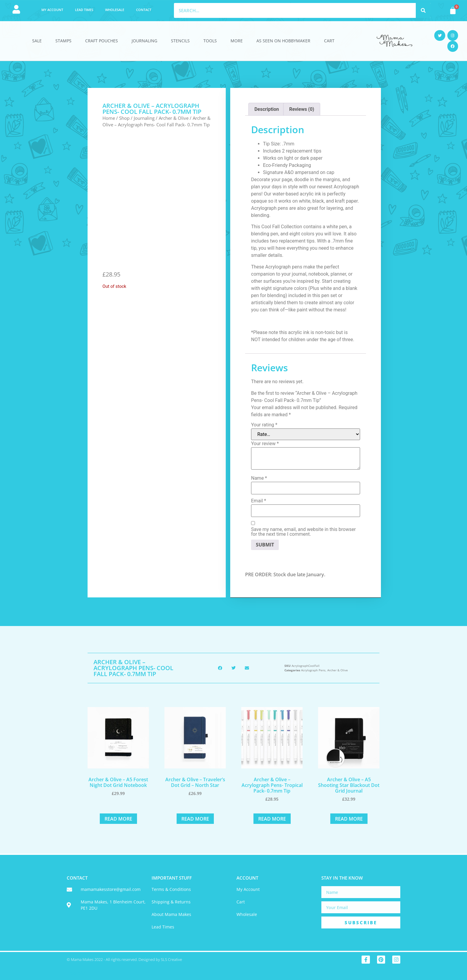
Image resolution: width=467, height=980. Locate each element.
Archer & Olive (174, 118)
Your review (265, 444)
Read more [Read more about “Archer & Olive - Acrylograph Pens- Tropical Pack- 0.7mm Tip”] (272, 819)
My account (52, 10)
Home (109, 118)
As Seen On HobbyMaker (283, 41)
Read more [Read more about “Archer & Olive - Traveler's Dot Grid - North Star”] (195, 819)
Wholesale (115, 10)
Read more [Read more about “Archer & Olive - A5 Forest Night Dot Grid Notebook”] (118, 819)
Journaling (144, 41)
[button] (220, 668)
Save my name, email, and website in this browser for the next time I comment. (303, 532)
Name (259, 478)
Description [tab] (267, 109)
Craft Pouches (102, 41)
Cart (329, 41)
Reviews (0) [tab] (302, 109)
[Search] (423, 10)
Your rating (264, 425)
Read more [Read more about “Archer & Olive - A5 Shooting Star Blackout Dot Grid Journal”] (349, 819)
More (237, 41)
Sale (37, 41)
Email (259, 501)
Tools (210, 41)
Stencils (180, 41)
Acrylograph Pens (313, 670)
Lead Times (84, 10)
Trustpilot (77, 973)
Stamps (63, 41)
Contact (144, 10)
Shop (124, 118)
